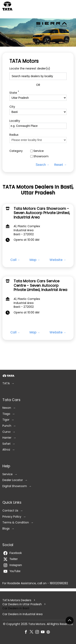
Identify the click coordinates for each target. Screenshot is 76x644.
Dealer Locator (13, 480)
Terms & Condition (16, 523)
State (14, 92)
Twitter (11, 559)
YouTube (12, 571)
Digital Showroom (15, 486)
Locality (15, 121)
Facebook (13, 553)
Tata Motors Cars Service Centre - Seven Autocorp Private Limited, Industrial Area (40, 285)
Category (16, 151)
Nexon (7, 408)
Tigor (6, 420)
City (12, 107)
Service (39, 151)
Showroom (41, 156)
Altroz (6, 450)
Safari (6, 444)
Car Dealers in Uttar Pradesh (22, 604)
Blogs (6, 529)
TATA (6, 383)
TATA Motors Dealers (17, 600)
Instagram (13, 565)
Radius (14, 135)
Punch (7, 426)
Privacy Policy (12, 516)
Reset (59, 165)
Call (13, 260)
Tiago (6, 414)
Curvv (7, 432)
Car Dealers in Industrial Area (22, 614)
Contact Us (10, 511)
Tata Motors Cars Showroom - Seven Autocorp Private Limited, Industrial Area (42, 213)
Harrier (7, 438)
